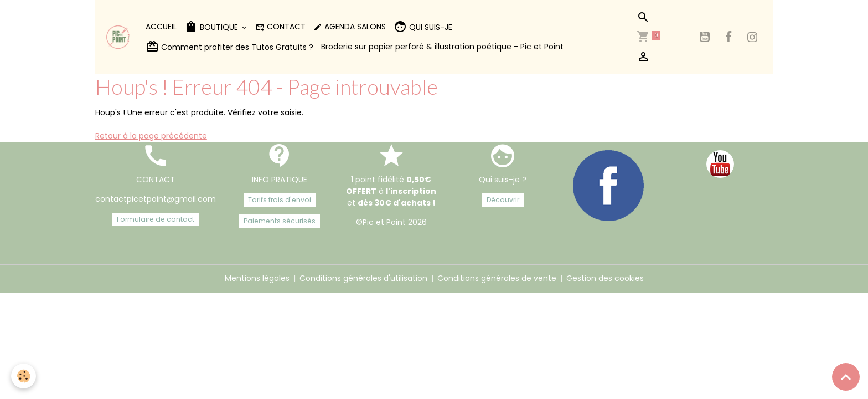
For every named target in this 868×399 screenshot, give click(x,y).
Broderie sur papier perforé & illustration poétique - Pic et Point (442, 47)
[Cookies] (24, 376)
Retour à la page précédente (151, 136)
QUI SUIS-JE (423, 27)
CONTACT (281, 27)
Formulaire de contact (156, 219)
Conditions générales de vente (497, 278)
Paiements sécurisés (280, 221)
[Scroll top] (846, 377)
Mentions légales (257, 278)
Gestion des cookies (605, 278)
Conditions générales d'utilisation (363, 278)
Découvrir (503, 200)
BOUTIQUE (212, 27)
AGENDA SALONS (350, 27)
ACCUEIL (161, 27)
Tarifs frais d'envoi (280, 200)
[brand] (118, 37)
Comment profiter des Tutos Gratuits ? (229, 47)
